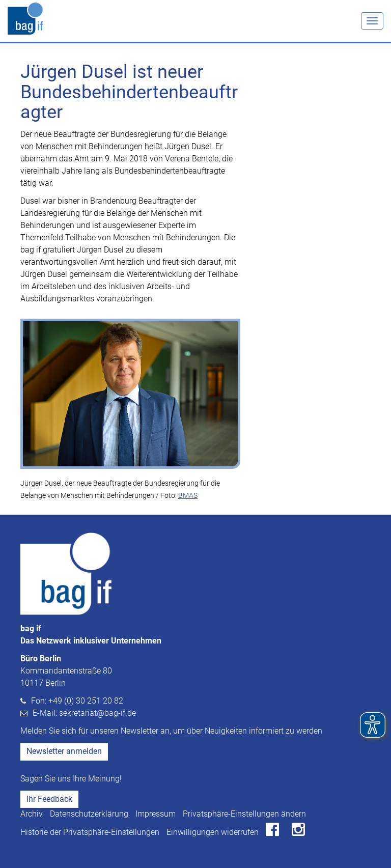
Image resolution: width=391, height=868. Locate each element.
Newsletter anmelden (64, 751)
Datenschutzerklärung (89, 814)
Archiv (32, 814)
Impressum (156, 814)
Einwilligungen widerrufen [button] (213, 832)
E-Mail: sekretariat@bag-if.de (84, 713)
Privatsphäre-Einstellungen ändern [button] (244, 814)
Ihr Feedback (49, 799)
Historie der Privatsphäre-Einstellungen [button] (90, 832)
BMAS (188, 495)
